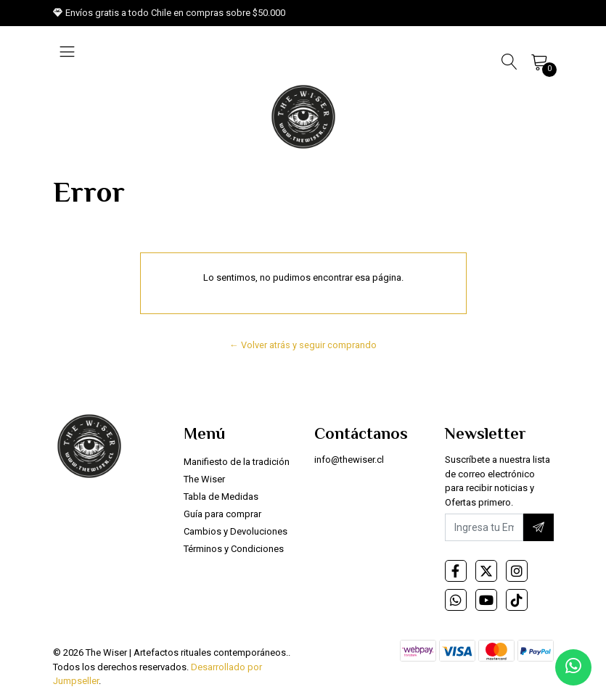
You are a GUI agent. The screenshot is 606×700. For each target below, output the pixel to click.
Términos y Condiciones (234, 549)
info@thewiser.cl (349, 460)
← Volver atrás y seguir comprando (303, 345)
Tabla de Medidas (221, 497)
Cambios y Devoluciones (236, 531)
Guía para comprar (222, 514)
